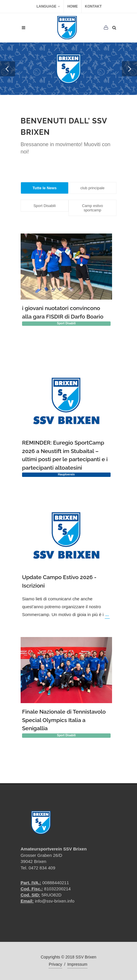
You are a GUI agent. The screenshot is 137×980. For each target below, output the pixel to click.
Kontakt (93, 6)
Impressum (77, 964)
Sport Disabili (45, 206)
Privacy (55, 964)
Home (73, 6)
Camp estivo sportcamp (92, 208)
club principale (92, 188)
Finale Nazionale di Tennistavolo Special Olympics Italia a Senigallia (64, 720)
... (107, 614)
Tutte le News (45, 188)
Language (48, 6)
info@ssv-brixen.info (55, 901)
